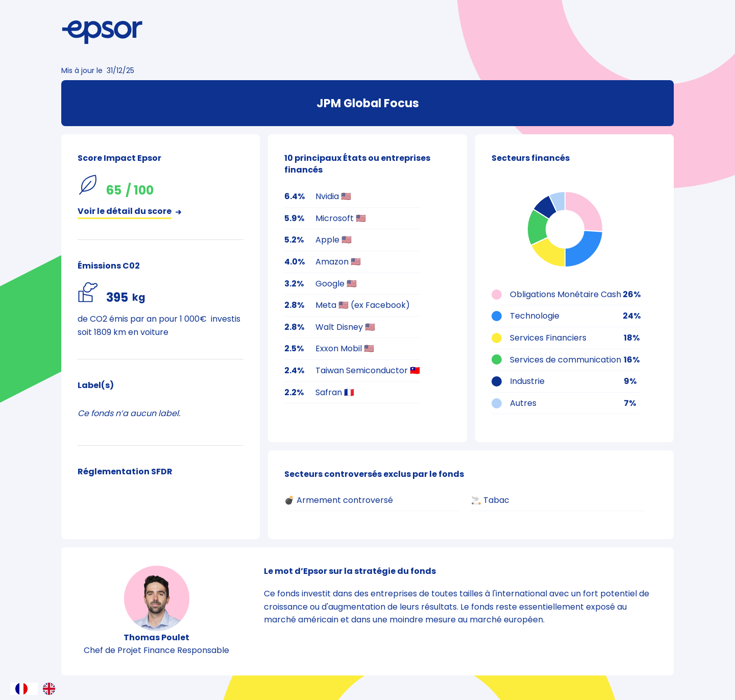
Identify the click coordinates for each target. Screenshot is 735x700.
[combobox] (24, 689)
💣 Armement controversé (339, 500)
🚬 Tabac (490, 500)
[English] (52, 689)
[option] (52, 689)
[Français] (24, 689)
